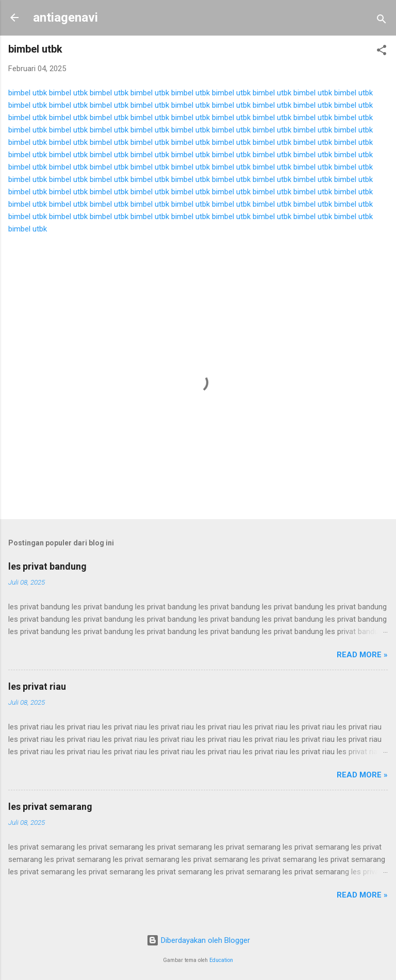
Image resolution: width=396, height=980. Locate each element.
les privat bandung (47, 566)
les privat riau (37, 686)
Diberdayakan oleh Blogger (198, 940)
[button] (382, 52)
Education (221, 960)
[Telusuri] (382, 21)
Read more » (362, 655)
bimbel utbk (28, 93)
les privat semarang (50, 807)
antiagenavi (65, 18)
